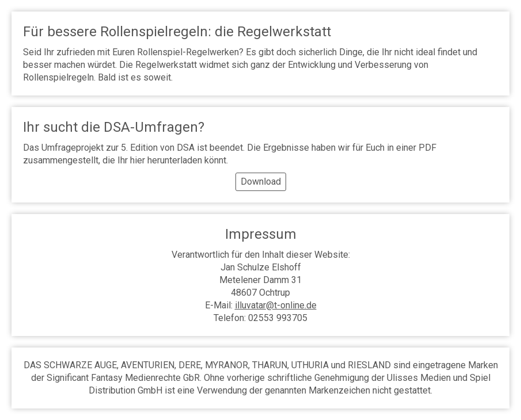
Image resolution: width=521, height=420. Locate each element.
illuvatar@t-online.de (276, 305)
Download (261, 182)
